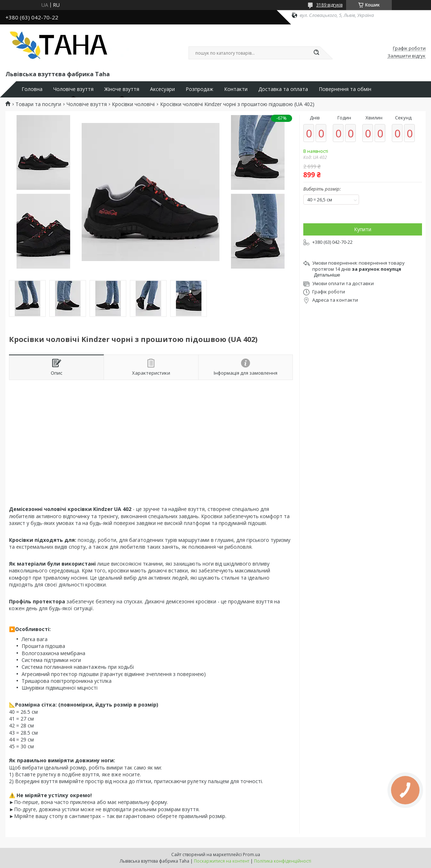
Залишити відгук (407, 56)
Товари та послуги (38, 104)
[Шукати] (316, 53)
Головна (32, 89)
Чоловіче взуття (73, 89)
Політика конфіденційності (283, 861)
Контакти (236, 89)
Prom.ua (251, 855)
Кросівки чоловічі (133, 104)
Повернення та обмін (345, 89)
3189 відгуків (329, 5)
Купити (363, 229)
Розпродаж (199, 89)
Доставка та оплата (283, 89)
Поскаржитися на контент (222, 861)
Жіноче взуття (122, 89)
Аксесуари (162, 89)
